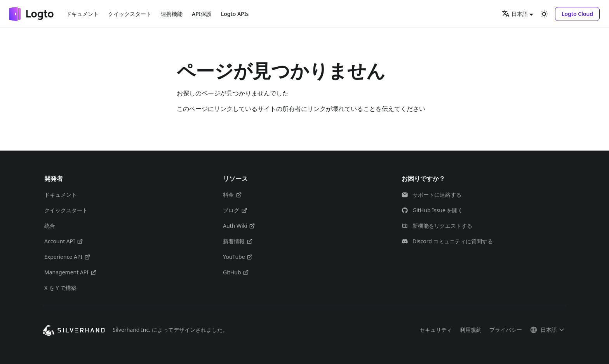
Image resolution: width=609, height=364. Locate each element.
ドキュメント (82, 14)
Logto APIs (235, 14)
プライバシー (506, 330)
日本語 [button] (515, 14)
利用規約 (471, 330)
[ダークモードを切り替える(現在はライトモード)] (544, 14)
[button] (577, 14)
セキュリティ (436, 330)
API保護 (202, 14)
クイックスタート (130, 14)
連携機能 (172, 14)
